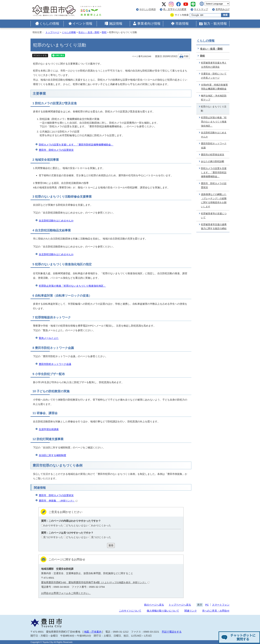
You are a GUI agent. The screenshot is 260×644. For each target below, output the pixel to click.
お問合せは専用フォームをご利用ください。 (66, 593)
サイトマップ (201, 9)
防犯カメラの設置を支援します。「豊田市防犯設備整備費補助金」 (76, 145)
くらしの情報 (49, 24)
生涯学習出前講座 (49, 429)
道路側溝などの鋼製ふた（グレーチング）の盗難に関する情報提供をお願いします (214, 201)
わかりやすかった (53, 525)
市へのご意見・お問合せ (216, 611)
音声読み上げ (223, 9)
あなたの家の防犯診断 (213, 161)
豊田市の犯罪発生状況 (213, 155)
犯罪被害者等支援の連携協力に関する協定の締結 (214, 227)
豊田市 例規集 (58, 501)
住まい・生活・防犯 (89, 32)
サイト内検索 (182, 15)
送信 (111, 545)
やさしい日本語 (148, 9)
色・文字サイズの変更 (175, 9)
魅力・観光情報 (215, 24)
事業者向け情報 (149, 24)
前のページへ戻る (154, 605)
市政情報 (182, 24)
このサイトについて (130, 611)
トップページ (52, 32)
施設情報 (116, 24)
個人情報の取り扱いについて (163, 611)
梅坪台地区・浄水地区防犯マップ (214, 98)
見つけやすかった (53, 537)
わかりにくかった (101, 525)
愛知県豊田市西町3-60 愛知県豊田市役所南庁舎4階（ (95, 582)
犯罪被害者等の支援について (214, 216)
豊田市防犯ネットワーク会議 (55, 364)
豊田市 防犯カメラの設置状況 (56, 150)
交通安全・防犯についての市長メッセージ (214, 76)
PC (207, 605)
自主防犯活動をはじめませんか (56, 221)
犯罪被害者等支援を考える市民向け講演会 (214, 65)
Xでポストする (40, 55)
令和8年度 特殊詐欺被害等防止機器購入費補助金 (214, 87)
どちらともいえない (77, 525)
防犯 (104, 32)
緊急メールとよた (49, 338)
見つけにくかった (101, 537)
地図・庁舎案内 (93, 632)
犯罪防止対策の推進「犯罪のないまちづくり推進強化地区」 (72, 286)
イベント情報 (82, 24)
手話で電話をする (172, 632)
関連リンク (191, 611)
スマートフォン (221, 605)
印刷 (186, 56)
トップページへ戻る (180, 605)
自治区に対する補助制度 (52, 455)
